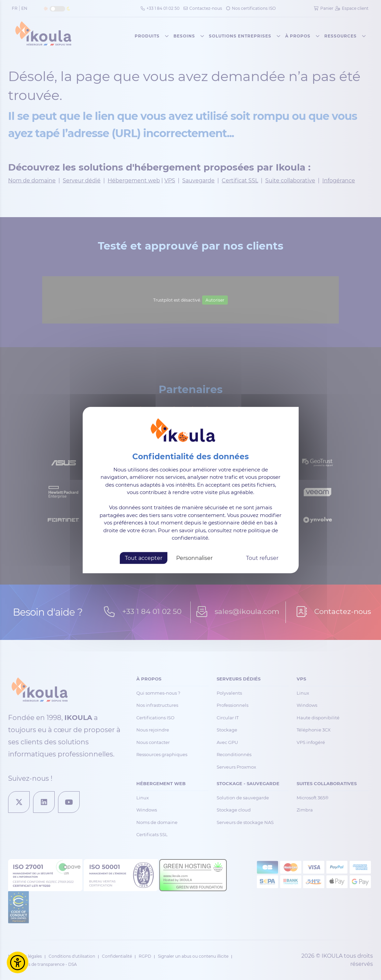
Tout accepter (144, 558)
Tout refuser (262, 558)
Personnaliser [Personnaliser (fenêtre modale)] (194, 558)
